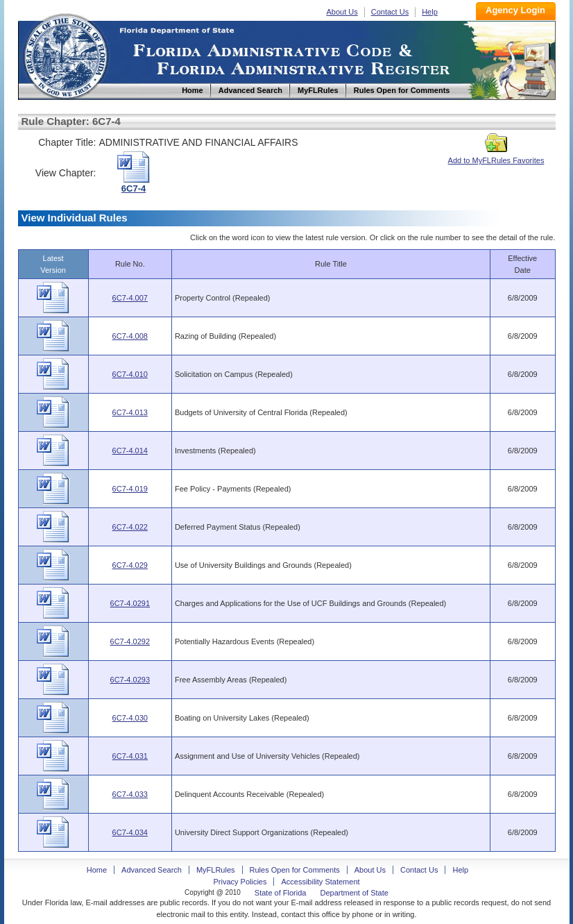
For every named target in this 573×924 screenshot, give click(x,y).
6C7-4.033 (130, 794)
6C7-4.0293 (130, 680)
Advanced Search (152, 870)
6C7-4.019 (130, 489)
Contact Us (390, 12)
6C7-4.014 (130, 451)
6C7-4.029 (130, 565)
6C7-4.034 (130, 832)
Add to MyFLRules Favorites (496, 156)
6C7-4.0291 (130, 603)
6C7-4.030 (130, 718)
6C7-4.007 (130, 298)
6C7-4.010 (130, 374)
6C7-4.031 (130, 756)
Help (430, 12)
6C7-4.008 (130, 336)
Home (65, 54)
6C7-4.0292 (130, 641)
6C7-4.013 (130, 412)
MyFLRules (216, 870)
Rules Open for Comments (295, 870)
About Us (342, 12)
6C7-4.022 (130, 527)
